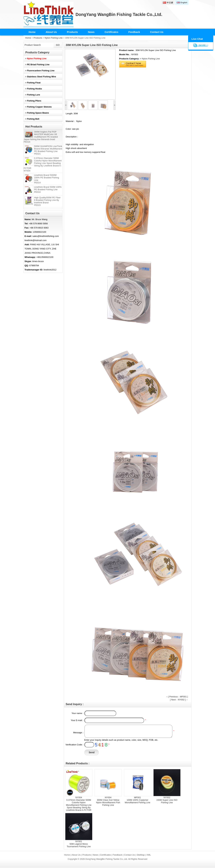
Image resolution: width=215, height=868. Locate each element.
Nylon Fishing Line (54, 38)
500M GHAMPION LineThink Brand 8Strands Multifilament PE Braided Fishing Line (48, 150)
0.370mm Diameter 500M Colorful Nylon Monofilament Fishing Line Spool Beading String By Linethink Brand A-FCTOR (43, 164)
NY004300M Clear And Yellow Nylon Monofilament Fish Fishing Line (108, 801)
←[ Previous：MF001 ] (177, 697)
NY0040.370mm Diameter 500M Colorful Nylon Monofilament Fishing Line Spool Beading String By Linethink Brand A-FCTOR (79, 804)
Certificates (112, 32)
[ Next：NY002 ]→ (179, 700)
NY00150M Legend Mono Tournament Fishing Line (79, 844)
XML (149, 855)
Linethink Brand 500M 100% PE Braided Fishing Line (48, 189)
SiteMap (141, 855)
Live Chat (197, 39)
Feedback (134, 32)
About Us (51, 32)
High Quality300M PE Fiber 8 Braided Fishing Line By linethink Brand (47, 201)
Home (32, 32)
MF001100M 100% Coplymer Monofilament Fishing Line (138, 800)
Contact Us (157, 32)
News (91, 32)
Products (72, 32)
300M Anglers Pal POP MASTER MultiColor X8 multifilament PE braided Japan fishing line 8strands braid (41, 137)
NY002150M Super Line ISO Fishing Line (167, 800)
